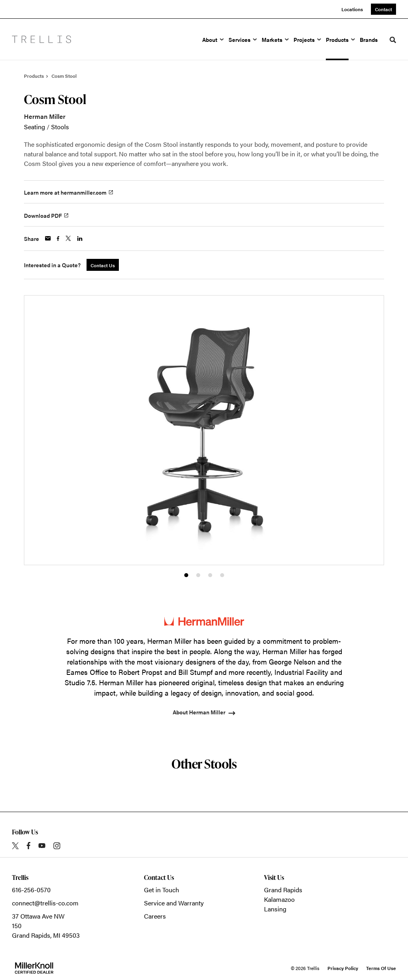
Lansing (275, 909)
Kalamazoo (279, 899)
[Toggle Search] (393, 40)
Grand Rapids (283, 890)
